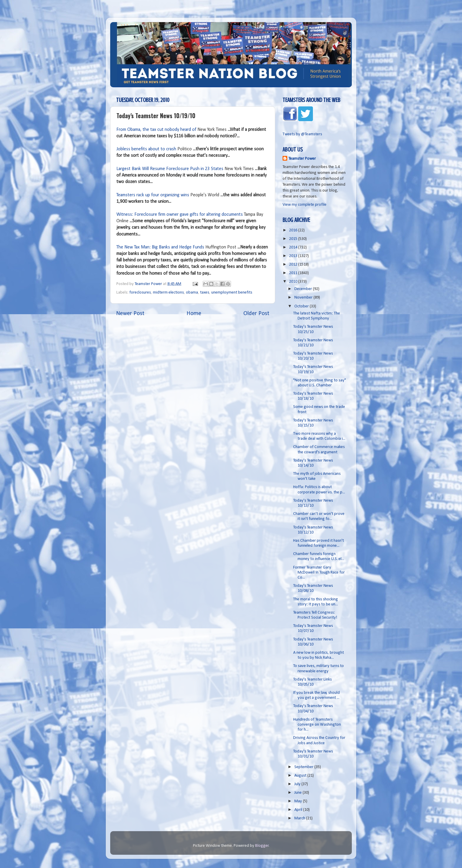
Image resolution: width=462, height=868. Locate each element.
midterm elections (168, 293)
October (302, 306)
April (299, 810)
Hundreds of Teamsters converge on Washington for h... (317, 725)
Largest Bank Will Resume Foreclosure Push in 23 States (170, 169)
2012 (294, 265)
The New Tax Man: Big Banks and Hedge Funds (160, 247)
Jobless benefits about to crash (146, 149)
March (300, 818)
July (298, 784)
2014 (294, 247)
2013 (294, 256)
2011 (294, 273)
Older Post (256, 314)
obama (192, 293)
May (299, 801)
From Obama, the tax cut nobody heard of (156, 130)
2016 (294, 230)
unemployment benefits (232, 293)
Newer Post (130, 314)
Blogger (262, 846)
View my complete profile (305, 205)
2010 (294, 282)
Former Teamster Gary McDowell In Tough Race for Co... (319, 573)
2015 (294, 239)
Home (194, 314)
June (298, 793)
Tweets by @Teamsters (302, 134)
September (304, 767)
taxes (205, 293)
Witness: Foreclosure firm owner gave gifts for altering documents (180, 215)
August (301, 776)
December (304, 289)
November (304, 298)
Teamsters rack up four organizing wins (153, 195)
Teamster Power (302, 159)
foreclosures (140, 293)
